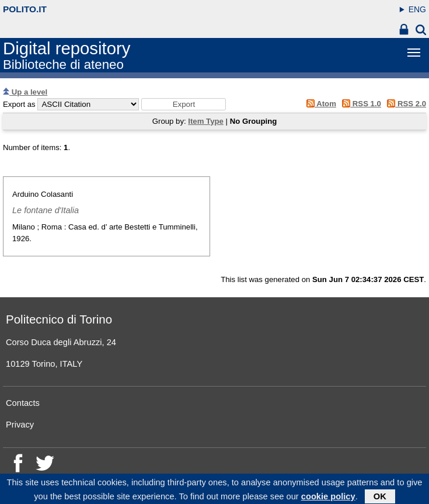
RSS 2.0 (405, 104)
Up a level (25, 92)
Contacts (23, 403)
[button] (184, 104)
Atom (319, 104)
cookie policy (328, 498)
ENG (417, 9)
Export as (19, 104)
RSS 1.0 (360, 104)
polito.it (25, 9)
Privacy (20, 425)
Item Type (206, 121)
